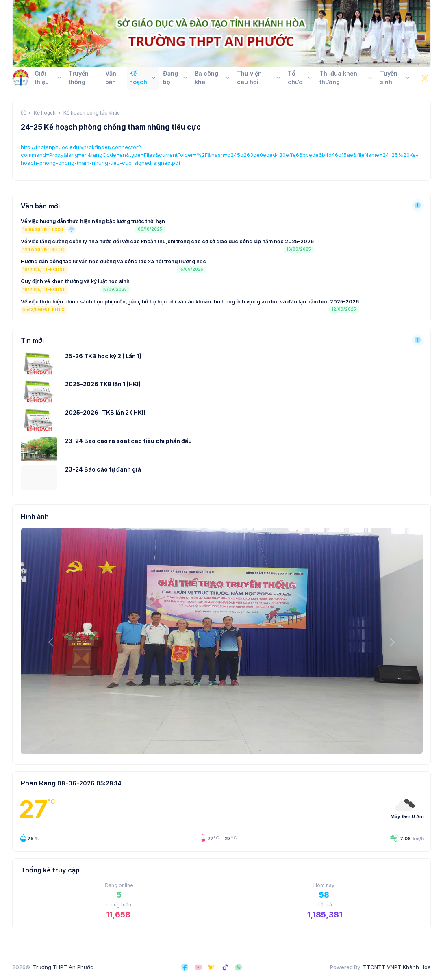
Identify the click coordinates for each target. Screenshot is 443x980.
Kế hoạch (45, 113)
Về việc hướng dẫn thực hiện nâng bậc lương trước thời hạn (93, 221)
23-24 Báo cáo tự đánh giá (103, 469)
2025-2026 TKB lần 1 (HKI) (103, 384)
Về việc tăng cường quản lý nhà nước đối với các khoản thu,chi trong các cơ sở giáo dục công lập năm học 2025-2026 (167, 241)
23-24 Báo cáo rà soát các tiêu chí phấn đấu (128, 441)
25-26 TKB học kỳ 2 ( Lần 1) (103, 356)
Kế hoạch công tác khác (92, 113)
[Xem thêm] (418, 206)
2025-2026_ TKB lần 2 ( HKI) (105, 412)
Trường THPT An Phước (63, 967)
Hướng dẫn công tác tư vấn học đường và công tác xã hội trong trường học (113, 261)
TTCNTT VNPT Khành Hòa (397, 967)
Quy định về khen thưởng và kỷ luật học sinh (75, 281)
